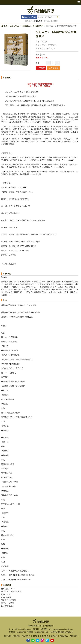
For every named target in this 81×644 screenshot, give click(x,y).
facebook (28, 640)
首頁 (5, 26)
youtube (52, 640)
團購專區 (36, 636)
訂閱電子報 (29, 21)
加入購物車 (54, 68)
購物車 (55, 21)
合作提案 (54, 636)
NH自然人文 (38, 26)
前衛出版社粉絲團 (30, 17)
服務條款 (16, 636)
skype (47, 640)
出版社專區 (14, 26)
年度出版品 (64, 636)
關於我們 (7, 636)
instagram (42, 640)
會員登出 (47, 21)
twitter (38, 640)
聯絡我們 (74, 636)
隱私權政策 (26, 636)
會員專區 (39, 21)
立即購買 (41, 68)
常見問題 (45, 636)
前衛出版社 (26, 26)
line (33, 640)
